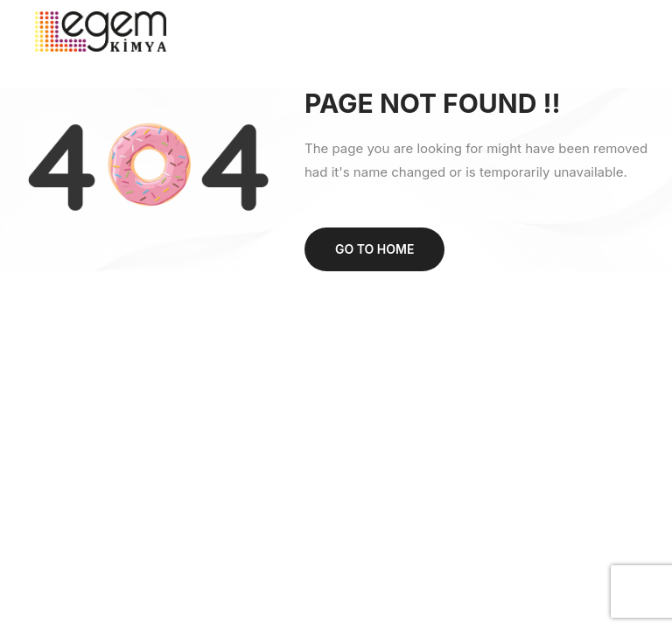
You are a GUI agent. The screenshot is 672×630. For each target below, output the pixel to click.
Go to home (374, 249)
